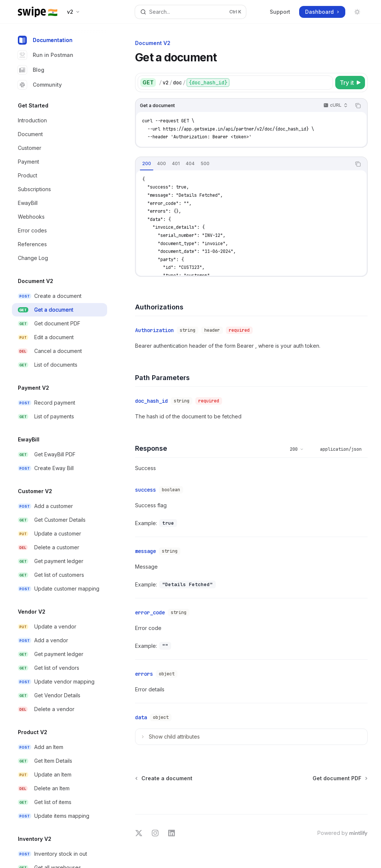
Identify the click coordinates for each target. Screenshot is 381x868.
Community (40, 85)
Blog (31, 70)
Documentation (45, 40)
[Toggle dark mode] (357, 12)
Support (280, 12)
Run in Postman (46, 55)
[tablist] (243, 164)
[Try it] (350, 83)
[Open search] (191, 12)
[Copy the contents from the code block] (358, 106)
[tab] (147, 164)
